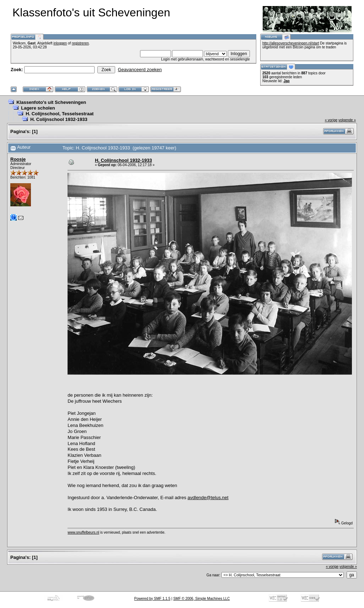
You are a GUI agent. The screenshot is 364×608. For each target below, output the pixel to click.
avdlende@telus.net (208, 498)
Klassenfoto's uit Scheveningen (51, 102)
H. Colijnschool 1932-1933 (59, 119)
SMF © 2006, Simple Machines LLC (201, 599)
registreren (80, 43)
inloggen (60, 43)
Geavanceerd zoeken (140, 70)
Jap (286, 81)
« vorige (331, 120)
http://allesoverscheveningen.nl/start (291, 43)
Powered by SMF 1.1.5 (152, 599)
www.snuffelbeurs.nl (83, 532)
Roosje (18, 159)
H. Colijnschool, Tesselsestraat (60, 114)
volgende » (347, 120)
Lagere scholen (38, 108)
